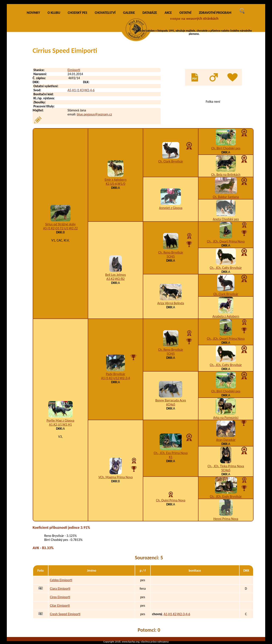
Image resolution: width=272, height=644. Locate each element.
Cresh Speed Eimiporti (65, 614)
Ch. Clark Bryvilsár (171, 161)
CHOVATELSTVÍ (105, 13)
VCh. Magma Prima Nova (115, 477)
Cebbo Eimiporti (61, 580)
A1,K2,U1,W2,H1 (60, 424)
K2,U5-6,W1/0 (115, 184)
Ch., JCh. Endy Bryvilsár (226, 496)
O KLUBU (54, 13)
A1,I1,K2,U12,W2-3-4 (116, 378)
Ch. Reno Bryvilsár (171, 252)
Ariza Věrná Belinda (171, 303)
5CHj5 (171, 256)
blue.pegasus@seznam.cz (94, 114)
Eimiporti (74, 70)
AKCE (168, 13)
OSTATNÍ (185, 13)
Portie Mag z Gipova (60, 420)
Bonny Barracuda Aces (171, 400)
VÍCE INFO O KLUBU (203, 44)
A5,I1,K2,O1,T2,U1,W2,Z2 (60, 228)
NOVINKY (33, 13)
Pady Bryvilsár (115, 374)
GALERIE (129, 13)
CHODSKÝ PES (77, 13)
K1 (171, 457)
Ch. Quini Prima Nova (171, 500)
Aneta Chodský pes (226, 219)
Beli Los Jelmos (115, 275)
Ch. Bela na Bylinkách (226, 175)
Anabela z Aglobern (226, 316)
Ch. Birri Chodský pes (226, 148)
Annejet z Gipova (171, 208)
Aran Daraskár (226, 440)
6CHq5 (171, 404)
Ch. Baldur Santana (226, 197)
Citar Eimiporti (60, 605)
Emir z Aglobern (115, 180)
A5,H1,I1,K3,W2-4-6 (81, 90)
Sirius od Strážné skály (60, 224)
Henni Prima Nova (226, 519)
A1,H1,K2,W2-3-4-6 (177, 614)
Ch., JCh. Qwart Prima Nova (226, 241)
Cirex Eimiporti (60, 597)
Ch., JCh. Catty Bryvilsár (226, 268)
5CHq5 (226, 470)
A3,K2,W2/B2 (116, 279)
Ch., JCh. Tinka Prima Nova (226, 466)
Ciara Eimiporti (60, 589)
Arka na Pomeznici (226, 417)
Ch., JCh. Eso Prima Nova (171, 453)
